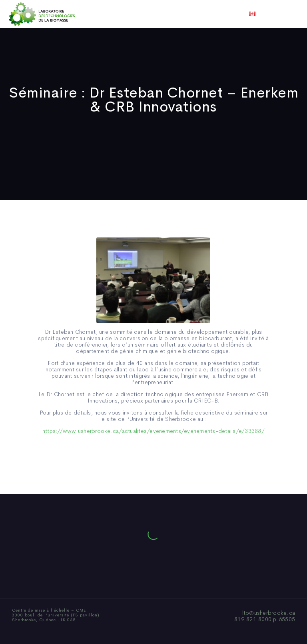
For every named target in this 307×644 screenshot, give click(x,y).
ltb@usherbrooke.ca (269, 613)
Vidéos (216, 14)
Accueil (47, 14)
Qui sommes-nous (91, 14)
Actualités (183, 14)
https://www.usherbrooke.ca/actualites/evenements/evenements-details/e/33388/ (153, 431)
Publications (142, 14)
